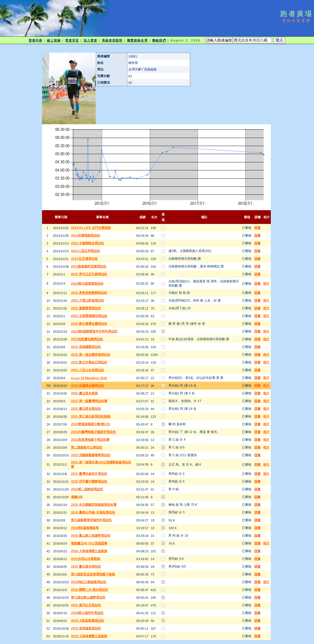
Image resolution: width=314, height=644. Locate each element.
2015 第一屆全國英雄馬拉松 (91, 355)
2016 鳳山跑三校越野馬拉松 (91, 535)
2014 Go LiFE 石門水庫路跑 (91, 228)
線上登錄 (54, 40)
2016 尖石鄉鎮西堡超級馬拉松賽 (94, 505)
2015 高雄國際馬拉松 (86, 347)
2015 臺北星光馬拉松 (86, 409)
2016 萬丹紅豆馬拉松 (86, 605)
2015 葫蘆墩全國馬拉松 (88, 385)
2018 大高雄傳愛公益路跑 (89, 636)
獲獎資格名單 (137, 40)
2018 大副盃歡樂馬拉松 (88, 621)
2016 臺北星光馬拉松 (86, 566)
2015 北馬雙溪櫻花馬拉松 (89, 316)
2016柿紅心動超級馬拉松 (89, 582)
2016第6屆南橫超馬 (85, 528)
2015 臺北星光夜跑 (84, 393)
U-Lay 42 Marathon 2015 (89, 378)
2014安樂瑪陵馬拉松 (85, 235)
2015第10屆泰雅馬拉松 (87, 283)
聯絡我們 (159, 40)
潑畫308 (77, 497)
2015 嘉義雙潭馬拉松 (86, 308)
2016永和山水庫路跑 (85, 559)
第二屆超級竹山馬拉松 (87, 447)
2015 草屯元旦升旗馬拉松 (89, 274)
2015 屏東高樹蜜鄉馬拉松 (89, 293)
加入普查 (90, 40)
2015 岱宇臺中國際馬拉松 (89, 481)
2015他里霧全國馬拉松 (87, 339)
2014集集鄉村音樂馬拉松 (89, 266)
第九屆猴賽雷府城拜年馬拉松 (91, 520)
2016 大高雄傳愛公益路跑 (89, 551)
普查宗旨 (72, 40)
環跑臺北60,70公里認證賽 (89, 543)
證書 (257, 228)
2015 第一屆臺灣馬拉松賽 (89, 401)
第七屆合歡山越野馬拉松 (88, 597)
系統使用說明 (112, 40)
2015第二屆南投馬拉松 (87, 489)
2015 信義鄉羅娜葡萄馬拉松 (91, 455)
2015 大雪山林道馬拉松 (88, 300)
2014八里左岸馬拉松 (85, 251)
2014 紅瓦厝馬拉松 (84, 259)
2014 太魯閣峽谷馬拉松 (88, 243)
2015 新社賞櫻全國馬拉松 (89, 324)
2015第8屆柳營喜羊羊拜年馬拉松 (94, 331)
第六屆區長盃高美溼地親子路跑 (93, 574)
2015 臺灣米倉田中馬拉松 (89, 474)
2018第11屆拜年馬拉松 (87, 613)
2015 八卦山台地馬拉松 (88, 370)
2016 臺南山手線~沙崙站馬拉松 (93, 512)
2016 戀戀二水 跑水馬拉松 (90, 590)
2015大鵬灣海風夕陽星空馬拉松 (93, 432)
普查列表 (35, 40)
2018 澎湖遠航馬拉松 (86, 628)
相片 (266, 283)
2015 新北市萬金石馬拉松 (89, 362)
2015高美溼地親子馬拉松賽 (90, 440)
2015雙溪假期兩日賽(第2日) (91, 424)
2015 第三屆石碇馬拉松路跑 (91, 416)
